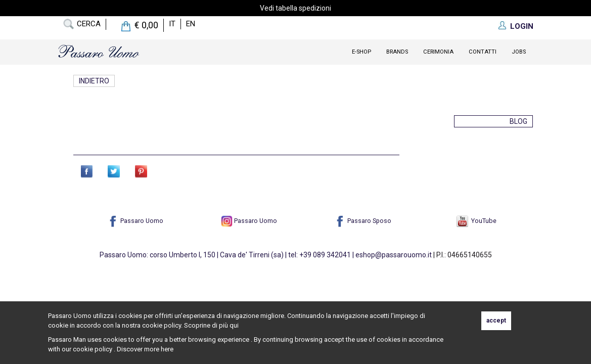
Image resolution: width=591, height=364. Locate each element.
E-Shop (361, 52)
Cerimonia (438, 52)
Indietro (95, 81)
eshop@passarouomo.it (394, 255)
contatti (483, 52)
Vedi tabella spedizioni (295, 8)
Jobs (519, 52)
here (167, 349)
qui (234, 325)
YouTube (476, 221)
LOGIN (522, 26)
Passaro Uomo (135, 221)
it (172, 24)
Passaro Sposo (363, 221)
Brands (397, 52)
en (191, 24)
